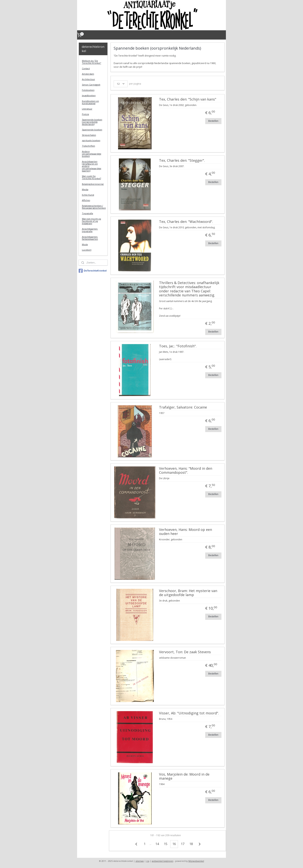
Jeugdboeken (89, 95)
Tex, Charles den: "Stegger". (182, 161)
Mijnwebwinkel (196, 861)
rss (148, 861)
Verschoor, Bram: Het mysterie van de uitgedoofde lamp (188, 593)
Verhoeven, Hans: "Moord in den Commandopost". (185, 471)
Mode (85, 244)
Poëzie (86, 114)
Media (85, 189)
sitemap (140, 861)
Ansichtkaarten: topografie (90, 230)
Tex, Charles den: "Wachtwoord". (186, 222)
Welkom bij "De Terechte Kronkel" (92, 62)
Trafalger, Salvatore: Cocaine (183, 407)
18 (191, 844)
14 (157, 844)
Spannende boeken (92, 130)
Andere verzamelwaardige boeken (92, 154)
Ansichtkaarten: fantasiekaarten (90, 238)
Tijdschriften (89, 146)
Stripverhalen (89, 135)
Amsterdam (88, 74)
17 (182, 844)
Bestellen (213, 121)
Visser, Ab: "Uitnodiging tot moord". (189, 713)
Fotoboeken (88, 90)
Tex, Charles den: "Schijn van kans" (187, 99)
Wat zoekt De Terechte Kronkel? (91, 177)
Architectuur (89, 79)
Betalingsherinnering (93, 184)
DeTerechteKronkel (93, 271)
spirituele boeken (91, 140)
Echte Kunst (88, 195)
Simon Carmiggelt (91, 85)
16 (174, 844)
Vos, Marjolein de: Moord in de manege (184, 777)
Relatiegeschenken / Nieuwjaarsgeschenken (94, 207)
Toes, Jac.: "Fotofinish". (178, 346)
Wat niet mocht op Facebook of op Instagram (91, 221)
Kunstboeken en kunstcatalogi (90, 102)
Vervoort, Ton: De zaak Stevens (185, 652)
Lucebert (87, 250)
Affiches (86, 200)
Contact (86, 68)
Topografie (88, 213)
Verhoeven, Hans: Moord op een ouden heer (185, 532)
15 (165, 844)
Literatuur (87, 109)
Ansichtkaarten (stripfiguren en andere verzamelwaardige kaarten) (92, 166)
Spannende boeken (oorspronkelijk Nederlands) (92, 122)
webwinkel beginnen (163, 861)
